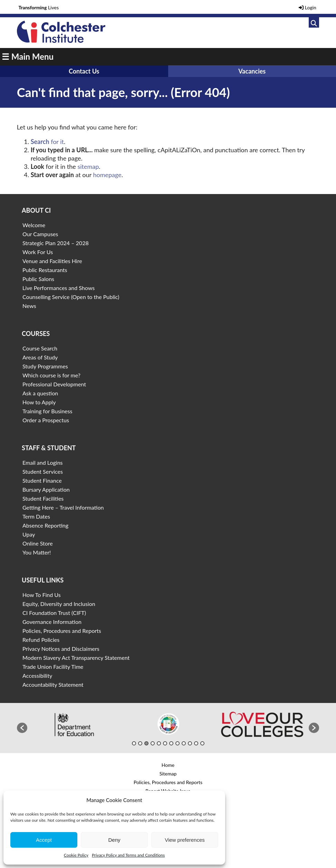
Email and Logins (42, 462)
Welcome (34, 225)
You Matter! (37, 552)
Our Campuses (40, 234)
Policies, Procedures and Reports (62, 631)
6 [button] (165, 743)
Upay (29, 534)
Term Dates (36, 516)
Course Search (40, 348)
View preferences (185, 840)
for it (47, 142)
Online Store (38, 543)
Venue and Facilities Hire (52, 261)
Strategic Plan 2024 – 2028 (56, 243)
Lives (39, 7)
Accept (44, 840)
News (29, 306)
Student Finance (42, 480)
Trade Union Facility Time (53, 667)
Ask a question (40, 393)
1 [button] (134, 743)
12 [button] (202, 743)
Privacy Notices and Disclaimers (61, 649)
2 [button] (140, 743)
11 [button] (196, 743)
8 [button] (177, 743)
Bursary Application (46, 489)
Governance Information (52, 622)
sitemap (88, 166)
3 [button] (146, 743)
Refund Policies (41, 640)
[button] (22, 728)
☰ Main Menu (28, 56)
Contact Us (84, 71)
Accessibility (37, 676)
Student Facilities (43, 498)
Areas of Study (40, 357)
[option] (74, 725)
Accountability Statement (53, 684)
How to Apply (39, 402)
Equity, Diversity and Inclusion (59, 604)
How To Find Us (42, 595)
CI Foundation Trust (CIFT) (54, 613)
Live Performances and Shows (59, 288)
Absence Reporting (45, 525)
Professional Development (54, 384)
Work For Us (38, 252)
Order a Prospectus (46, 420)
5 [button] (159, 743)
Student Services (43, 471)
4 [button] (153, 743)
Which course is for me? (51, 375)
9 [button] (184, 743)
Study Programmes (45, 366)
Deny (114, 840)
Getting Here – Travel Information (63, 507)
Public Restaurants (45, 270)
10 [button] (190, 743)
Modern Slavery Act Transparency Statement (76, 658)
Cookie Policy (76, 855)
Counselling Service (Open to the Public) (71, 297)
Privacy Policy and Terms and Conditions (128, 855)
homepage (107, 175)
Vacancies (252, 71)
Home (168, 765)
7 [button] (171, 743)
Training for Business (47, 411)
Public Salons (38, 279)
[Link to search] (314, 22)
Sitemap (168, 774)
